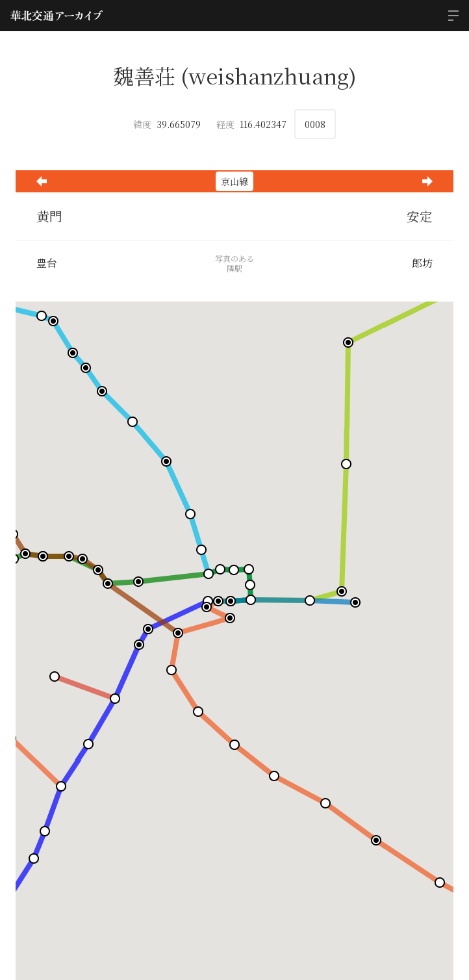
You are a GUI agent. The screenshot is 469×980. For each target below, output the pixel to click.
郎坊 (422, 263)
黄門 (49, 216)
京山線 (234, 181)
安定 (420, 216)
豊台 (47, 263)
